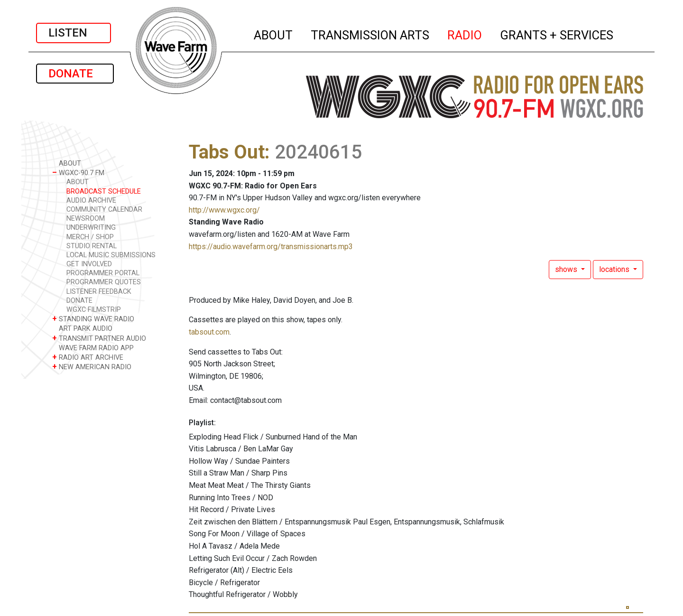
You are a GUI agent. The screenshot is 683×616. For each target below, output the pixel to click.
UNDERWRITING (91, 228)
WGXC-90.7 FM (78, 173)
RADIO (465, 34)
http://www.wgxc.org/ (224, 210)
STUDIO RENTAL (92, 246)
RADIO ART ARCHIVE (88, 357)
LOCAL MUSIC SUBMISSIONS (111, 255)
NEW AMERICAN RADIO (92, 367)
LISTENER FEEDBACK (99, 292)
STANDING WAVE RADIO (93, 319)
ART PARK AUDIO (82, 328)
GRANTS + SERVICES (557, 34)
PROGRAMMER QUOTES (104, 282)
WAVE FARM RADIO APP (93, 348)
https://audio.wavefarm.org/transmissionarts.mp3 (271, 247)
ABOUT (274, 34)
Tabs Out (227, 152)
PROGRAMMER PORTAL (103, 273)
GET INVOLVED (89, 264)
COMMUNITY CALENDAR (104, 210)
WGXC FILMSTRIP (94, 310)
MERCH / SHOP (90, 237)
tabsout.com (209, 332)
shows (567, 269)
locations (615, 269)
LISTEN (74, 33)
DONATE (75, 74)
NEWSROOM (86, 219)
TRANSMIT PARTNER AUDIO (99, 338)
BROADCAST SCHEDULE (104, 191)
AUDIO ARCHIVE (91, 201)
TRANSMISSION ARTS (370, 34)
